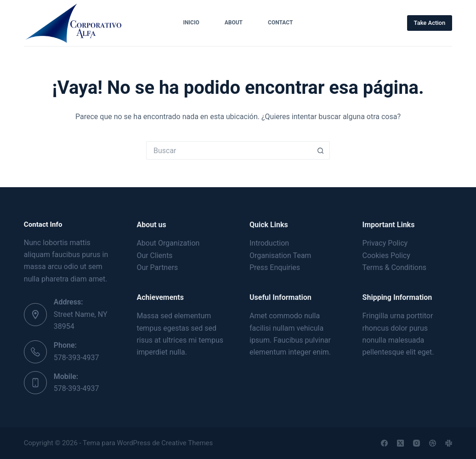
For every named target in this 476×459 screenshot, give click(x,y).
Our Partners (157, 267)
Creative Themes (187, 443)
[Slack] (449, 443)
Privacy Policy (385, 243)
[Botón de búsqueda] (321, 150)
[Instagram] (416, 443)
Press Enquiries (275, 267)
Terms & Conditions (395, 267)
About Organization (168, 243)
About (234, 23)
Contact (280, 23)
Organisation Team (280, 255)
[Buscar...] (229, 150)
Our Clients (154, 255)
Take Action (430, 23)
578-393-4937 (76, 358)
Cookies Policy (386, 255)
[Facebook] (384, 443)
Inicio (191, 23)
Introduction (269, 243)
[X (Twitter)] (400, 443)
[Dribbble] (433, 443)
